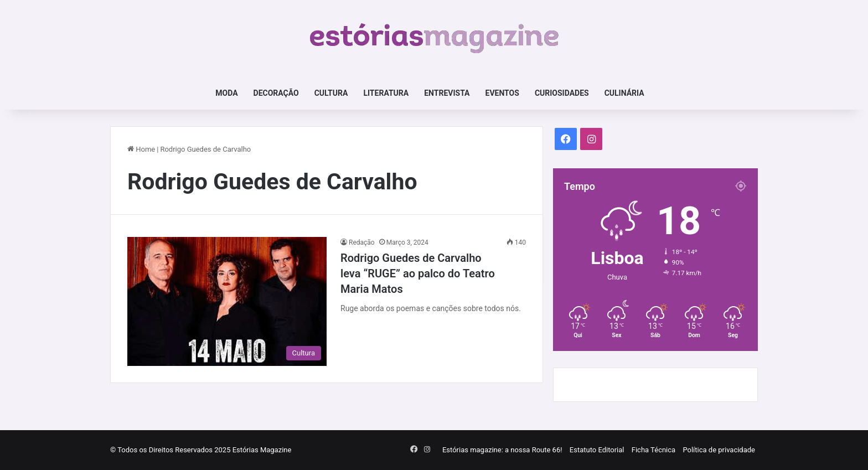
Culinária (624, 93)
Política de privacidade (719, 450)
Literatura (386, 93)
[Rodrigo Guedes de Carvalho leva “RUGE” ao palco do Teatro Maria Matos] (227, 301)
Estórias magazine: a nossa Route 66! (502, 450)
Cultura (331, 93)
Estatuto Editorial (597, 450)
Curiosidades (562, 93)
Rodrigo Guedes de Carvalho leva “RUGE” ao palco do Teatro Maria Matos (418, 273)
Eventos (502, 93)
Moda (226, 93)
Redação (362, 242)
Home (141, 149)
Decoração (276, 93)
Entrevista (447, 93)
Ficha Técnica (653, 450)
